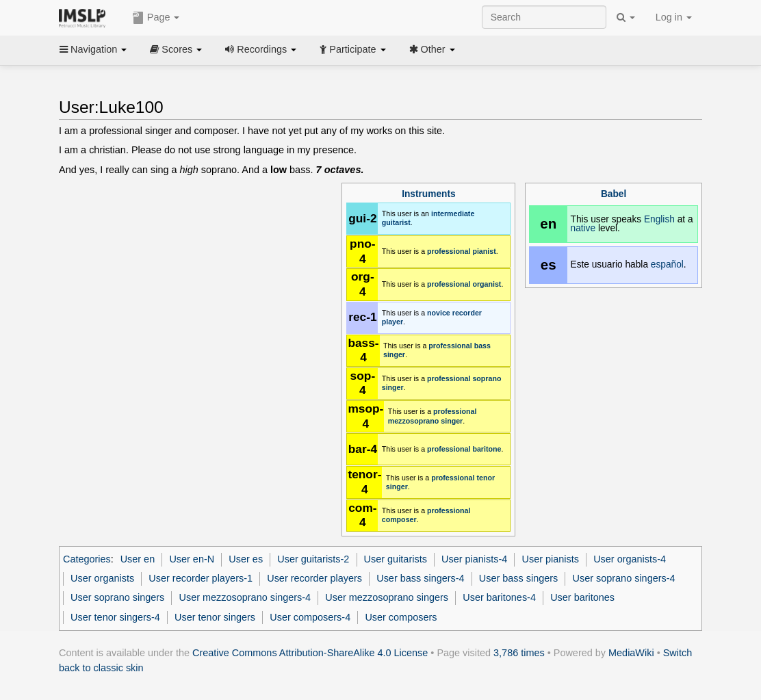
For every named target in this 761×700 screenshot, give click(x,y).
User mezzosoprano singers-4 (245, 597)
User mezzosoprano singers (387, 597)
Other (432, 49)
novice (439, 313)
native (583, 228)
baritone (487, 449)
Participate (352, 49)
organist (487, 284)
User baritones (582, 597)
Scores (176, 49)
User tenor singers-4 (115, 617)
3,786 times (519, 653)
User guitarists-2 (313, 559)
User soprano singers (117, 597)
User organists (102, 578)
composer (399, 519)
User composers (401, 617)
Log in (674, 17)
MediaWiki (631, 653)
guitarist (396, 222)
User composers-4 (310, 617)
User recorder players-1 (201, 578)
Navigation (93, 49)
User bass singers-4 (420, 578)
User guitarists (396, 559)
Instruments (428, 194)
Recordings (261, 49)
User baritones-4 (499, 597)
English (659, 219)
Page (156, 18)
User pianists (551, 559)
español (667, 264)
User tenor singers (215, 617)
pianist (484, 251)
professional (449, 251)
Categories (87, 559)
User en (138, 559)
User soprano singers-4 (624, 578)
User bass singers (519, 578)
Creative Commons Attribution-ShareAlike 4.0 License (310, 653)
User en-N (192, 559)
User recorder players (314, 578)
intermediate (453, 213)
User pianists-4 (474, 559)
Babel (614, 194)
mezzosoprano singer (426, 421)
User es (246, 559)
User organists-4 (630, 559)
